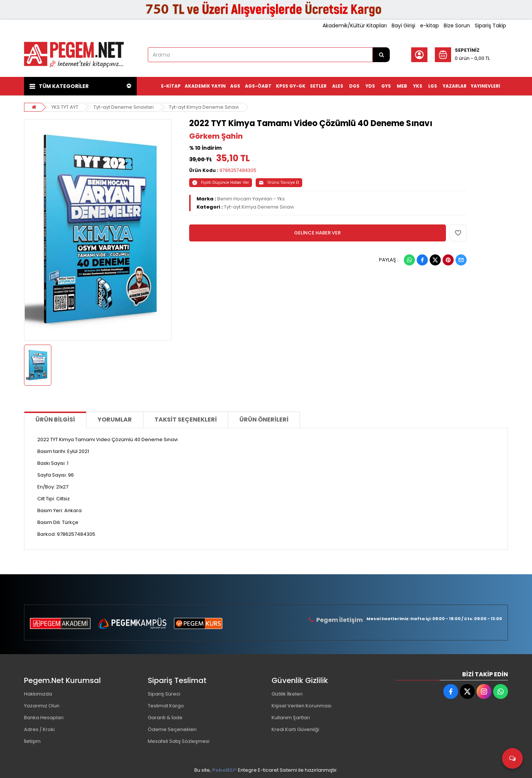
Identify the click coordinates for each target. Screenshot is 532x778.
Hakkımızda (38, 694)
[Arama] (381, 55)
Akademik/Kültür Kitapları (355, 26)
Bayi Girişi (403, 26)
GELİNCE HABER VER (317, 233)
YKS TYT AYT (65, 107)
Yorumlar (115, 420)
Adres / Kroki (39, 729)
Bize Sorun (457, 26)
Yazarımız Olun (42, 706)
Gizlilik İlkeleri (287, 694)
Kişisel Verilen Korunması (301, 706)
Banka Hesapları (44, 718)
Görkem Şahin (216, 136)
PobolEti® (224, 770)
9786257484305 (238, 170)
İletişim (32, 741)
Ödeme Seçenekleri (172, 729)
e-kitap (429, 26)
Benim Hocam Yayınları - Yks (251, 199)
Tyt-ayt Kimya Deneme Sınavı (204, 107)
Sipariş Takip (490, 26)
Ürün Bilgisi (55, 420)
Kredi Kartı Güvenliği (295, 729)
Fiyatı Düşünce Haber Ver (221, 182)
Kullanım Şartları (291, 718)
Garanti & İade (165, 718)
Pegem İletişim (340, 620)
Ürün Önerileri (264, 420)
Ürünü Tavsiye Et (279, 182)
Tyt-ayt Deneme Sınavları (124, 107)
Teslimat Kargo (166, 706)
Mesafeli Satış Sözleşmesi (179, 741)
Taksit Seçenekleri (186, 420)
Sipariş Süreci (164, 694)
